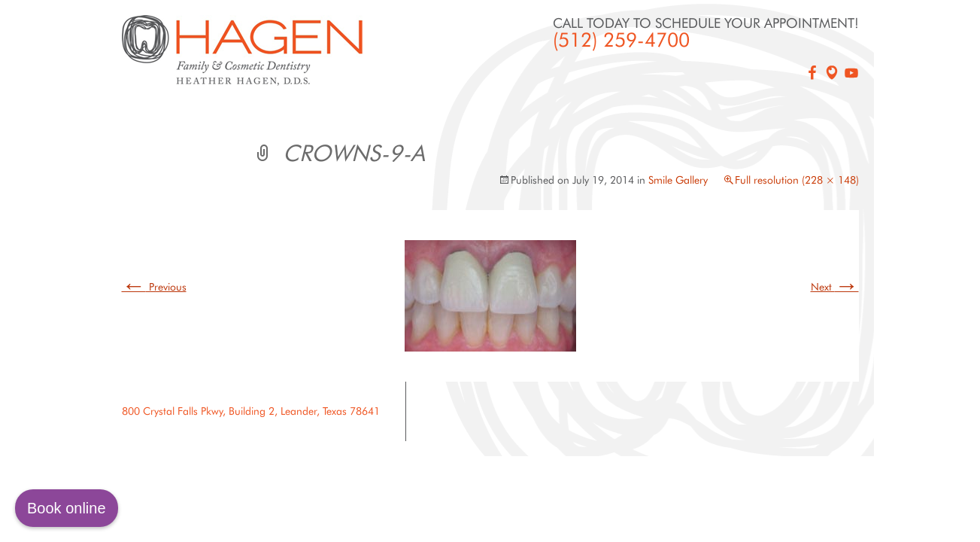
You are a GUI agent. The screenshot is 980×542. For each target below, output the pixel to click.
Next (835, 287)
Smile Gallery (678, 180)
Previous (154, 287)
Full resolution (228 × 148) (797, 180)
